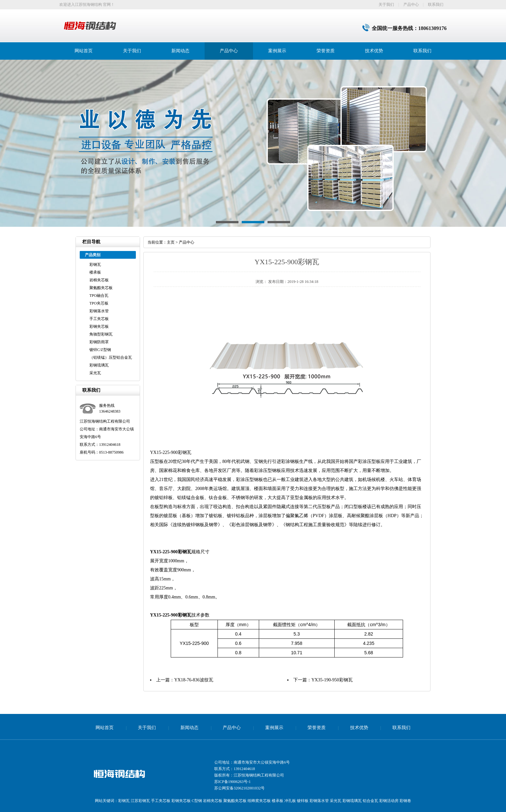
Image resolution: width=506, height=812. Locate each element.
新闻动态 (180, 51)
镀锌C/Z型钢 (100, 350)
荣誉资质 (326, 51)
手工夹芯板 (99, 319)
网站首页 (84, 51)
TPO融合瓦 (99, 296)
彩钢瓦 (95, 265)
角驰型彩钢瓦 (101, 334)
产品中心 (411, 5)
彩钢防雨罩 (99, 342)
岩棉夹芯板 (99, 280)
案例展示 (277, 51)
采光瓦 (95, 373)
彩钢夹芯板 (99, 326)
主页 (171, 242)
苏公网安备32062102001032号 (239, 788)
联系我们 (436, 5)
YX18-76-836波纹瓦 (194, 680)
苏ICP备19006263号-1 (233, 782)
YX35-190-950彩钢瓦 (332, 680)
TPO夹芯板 (99, 303)
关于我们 (386, 5)
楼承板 (95, 272)
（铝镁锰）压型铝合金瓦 (111, 357)
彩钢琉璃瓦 (99, 365)
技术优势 (374, 51)
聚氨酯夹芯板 (101, 288)
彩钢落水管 (99, 311)
